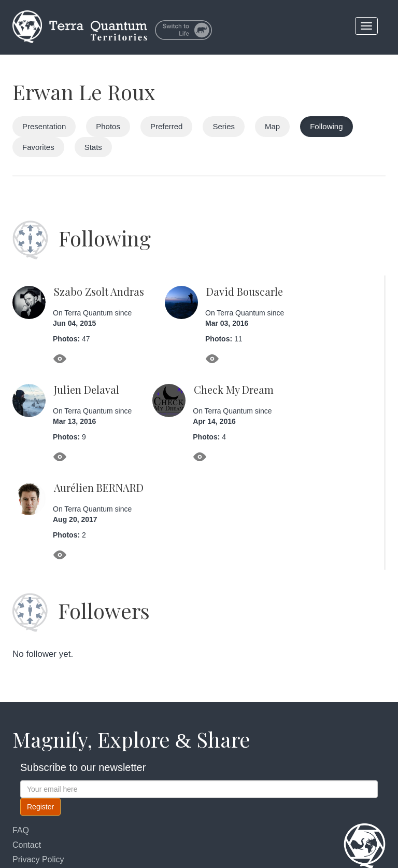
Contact (27, 845)
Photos (108, 126)
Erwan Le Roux (84, 92)
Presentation (44, 126)
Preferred (167, 126)
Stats (93, 147)
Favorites (38, 147)
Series (224, 126)
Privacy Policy (38, 859)
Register (40, 807)
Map (272, 126)
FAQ (21, 830)
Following (326, 126)
